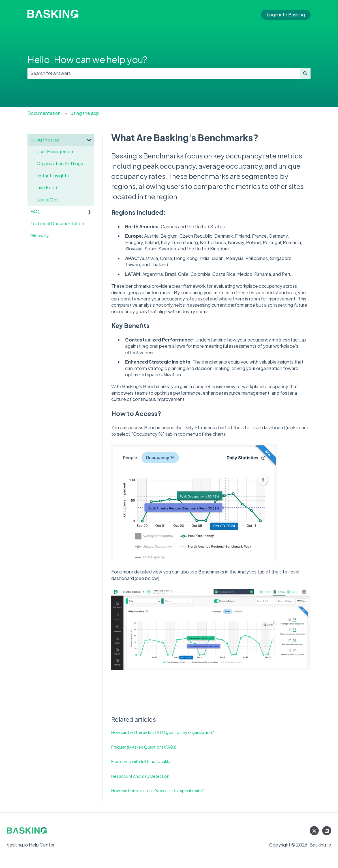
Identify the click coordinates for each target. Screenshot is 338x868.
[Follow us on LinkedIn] (327, 831)
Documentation (44, 113)
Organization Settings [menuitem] (60, 163)
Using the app (85, 113)
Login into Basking (286, 15)
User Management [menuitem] (56, 152)
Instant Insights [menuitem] (53, 176)
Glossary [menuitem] (39, 236)
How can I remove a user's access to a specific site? (158, 790)
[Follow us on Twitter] (314, 831)
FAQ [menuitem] (35, 211)
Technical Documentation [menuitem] (57, 223)
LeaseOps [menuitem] (48, 200)
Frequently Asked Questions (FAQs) (144, 747)
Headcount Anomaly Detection (140, 776)
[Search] (305, 73)
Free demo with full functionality (141, 761)
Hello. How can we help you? (87, 59)
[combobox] (164, 73)
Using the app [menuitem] (45, 140)
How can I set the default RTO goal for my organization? (163, 732)
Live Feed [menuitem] (47, 187)
